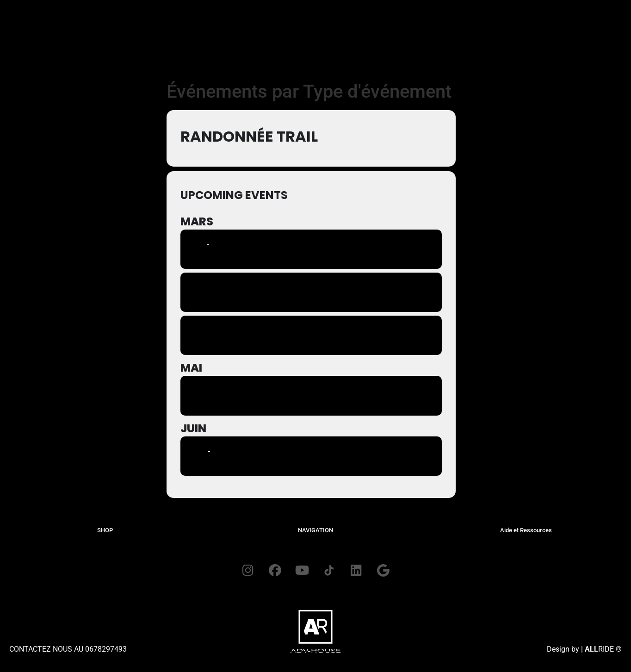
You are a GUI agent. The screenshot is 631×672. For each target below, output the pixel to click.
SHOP (105, 530)
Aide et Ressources (526, 530)
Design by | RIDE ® (584, 650)
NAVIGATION (315, 530)
